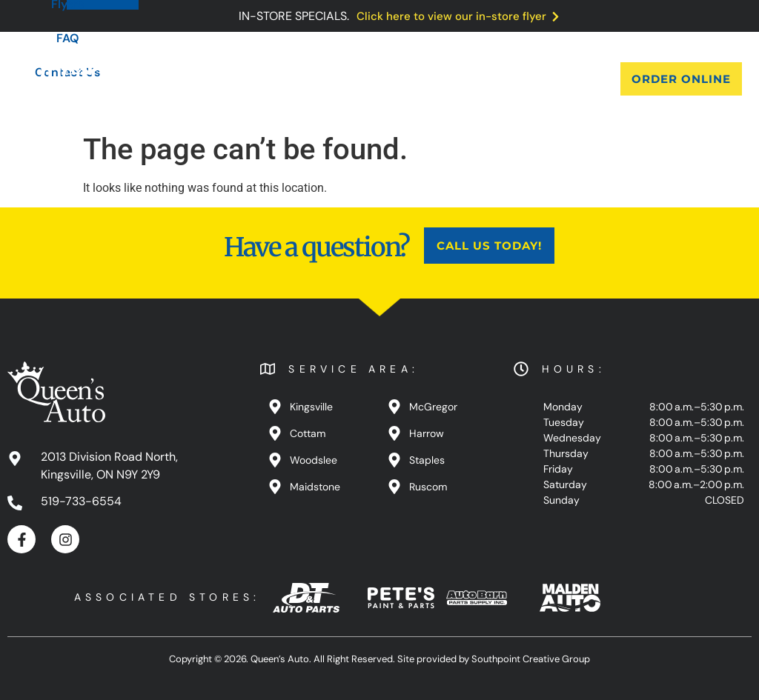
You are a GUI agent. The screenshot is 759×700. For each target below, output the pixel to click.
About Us (195, 79)
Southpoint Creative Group (531, 659)
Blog (346, 79)
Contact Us (535, 79)
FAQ (461, 79)
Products (278, 79)
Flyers (404, 79)
